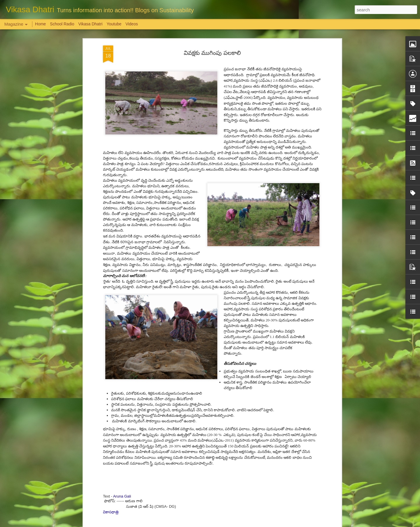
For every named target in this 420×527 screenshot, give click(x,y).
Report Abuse (245, 524)
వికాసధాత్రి (111, 465)
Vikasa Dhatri (90, 24)
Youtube (114, 24)
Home (40, 24)
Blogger (228, 524)
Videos (132, 24)
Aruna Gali (122, 449)
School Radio (62, 24)
